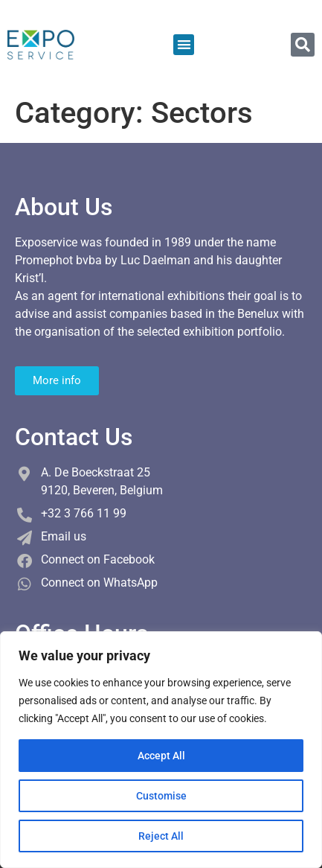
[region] (161, 750)
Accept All (161, 756)
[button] (184, 45)
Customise (161, 796)
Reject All (161, 836)
